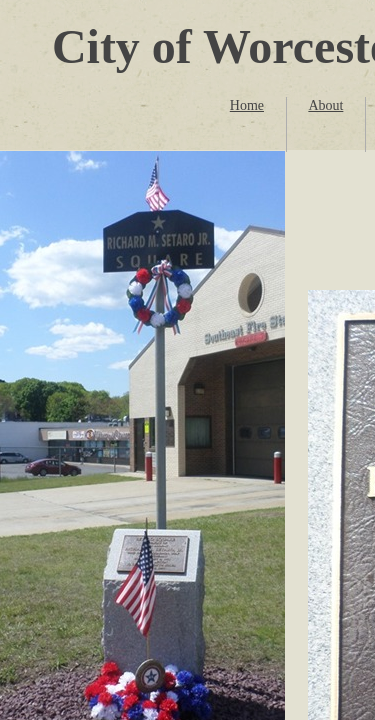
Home (247, 105)
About (325, 105)
